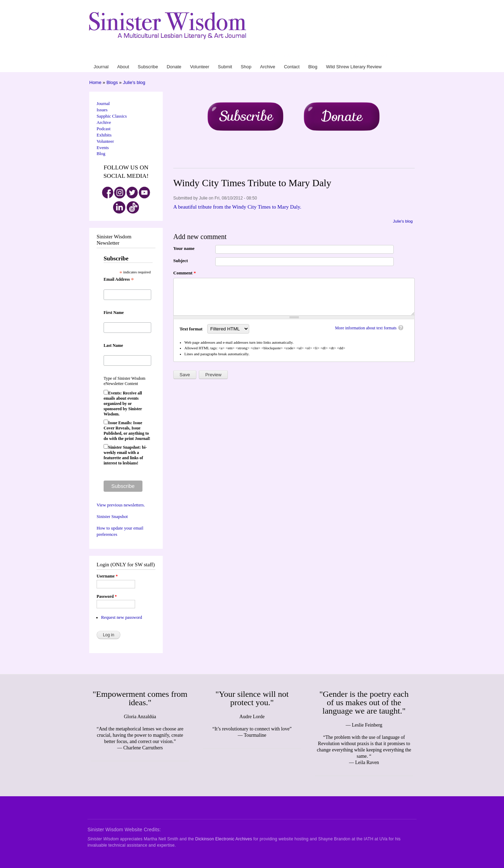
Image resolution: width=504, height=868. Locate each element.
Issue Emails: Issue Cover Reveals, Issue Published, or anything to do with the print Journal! (127, 431)
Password (107, 596)
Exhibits (104, 135)
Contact (348, 56)
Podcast (104, 129)
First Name (114, 313)
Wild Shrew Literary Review (389, 56)
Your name (184, 248)
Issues (102, 110)
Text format (192, 329)
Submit (310, 56)
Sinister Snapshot (112, 517)
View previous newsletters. (121, 505)
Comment (185, 273)
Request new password (122, 617)
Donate (279, 56)
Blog (359, 56)
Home (95, 82)
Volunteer (295, 56)
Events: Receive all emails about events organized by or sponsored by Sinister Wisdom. (123, 404)
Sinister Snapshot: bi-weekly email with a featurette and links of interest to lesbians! (125, 455)
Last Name (113, 345)
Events (103, 148)
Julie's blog (134, 82)
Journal (236, 56)
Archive (334, 56)
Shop (322, 56)
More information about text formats (366, 328)
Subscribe (263, 56)
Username (107, 576)
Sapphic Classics (112, 116)
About (248, 56)
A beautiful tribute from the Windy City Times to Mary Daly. (237, 207)
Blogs (112, 82)
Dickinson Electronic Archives (224, 839)
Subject (181, 261)
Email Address (119, 280)
